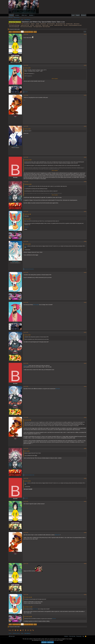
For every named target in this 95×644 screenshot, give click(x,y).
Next (35, 32)
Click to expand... (55, 79)
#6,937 (84, 502)
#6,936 (84, 478)
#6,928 (84, 241)
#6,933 (84, 386)
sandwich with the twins (58, 25)
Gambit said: (27, 244)
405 (32, 32)
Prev (10, 32)
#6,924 (84, 126)
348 (25, 32)
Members (31, 15)
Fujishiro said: (28, 214)
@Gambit (27, 186)
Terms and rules (72, 636)
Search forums (16, 17)
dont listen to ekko (69, 24)
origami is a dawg (45, 25)
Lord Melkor (16, 85)
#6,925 (84, 157)
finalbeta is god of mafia (25, 25)
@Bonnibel (58, 535)
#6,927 (84, 212)
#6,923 (84, 95)
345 (17, 32)
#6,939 (84, 564)
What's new (24, 15)
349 (27, 32)
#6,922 (84, 65)
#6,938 (84, 533)
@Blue (26, 246)
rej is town (51, 25)
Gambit (16, 202)
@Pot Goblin (37, 305)
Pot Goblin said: (28, 597)
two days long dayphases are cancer (75, 25)
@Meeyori (26, 365)
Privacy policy (79, 636)
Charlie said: (27, 68)
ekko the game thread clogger (14, 25)
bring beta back (43, 24)
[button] (20, 15)
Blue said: (27, 451)
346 (20, 32)
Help (83, 636)
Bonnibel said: (28, 420)
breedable (38, 24)
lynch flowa (32, 25)
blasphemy (33, 24)
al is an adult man (26, 24)
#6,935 (84, 448)
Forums (11, 15)
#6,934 (84, 417)
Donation (17, 15)
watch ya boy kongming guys (14, 27)
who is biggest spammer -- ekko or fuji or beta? (42, 27)
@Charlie (58, 389)
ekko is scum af (76, 24)
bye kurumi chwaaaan (51, 24)
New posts (11, 17)
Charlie (16, 232)
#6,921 (84, 34)
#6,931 (84, 332)
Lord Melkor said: (28, 607)
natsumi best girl (38, 25)
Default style (12, 636)
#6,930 (84, 302)
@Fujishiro (27, 227)
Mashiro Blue (12, 24)
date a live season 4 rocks (60, 24)
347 (22, 32)
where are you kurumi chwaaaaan (26, 27)
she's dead (66, 25)
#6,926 (84, 182)
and (30, 269)
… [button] (15, 32)
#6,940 (84, 595)
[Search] (84, 15)
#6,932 (84, 363)
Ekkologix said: (28, 160)
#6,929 (84, 272)
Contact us (66, 636)
